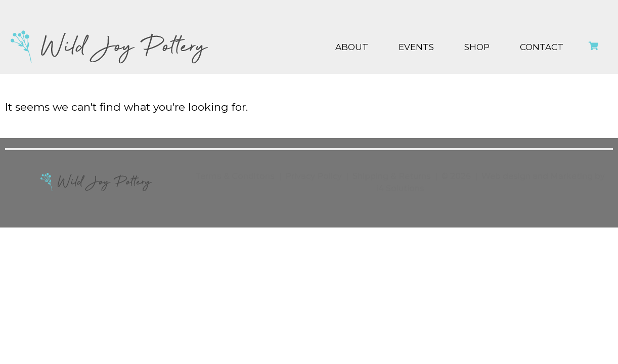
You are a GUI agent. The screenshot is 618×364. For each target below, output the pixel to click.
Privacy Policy (314, 176)
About (352, 47)
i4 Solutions (400, 188)
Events (416, 47)
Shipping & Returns (392, 176)
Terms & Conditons (235, 176)
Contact (542, 47)
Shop (477, 47)
